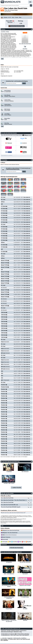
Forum (17, 17)
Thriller (7, 32)
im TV (10, 17)
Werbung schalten (15, 631)
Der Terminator (25, 472)
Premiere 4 (24, 190)
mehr (2, 59)
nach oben (4, 638)
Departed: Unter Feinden (25, 585)
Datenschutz (23, 631)
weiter (24, 83)
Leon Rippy (7, 114)
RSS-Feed (13, 635)
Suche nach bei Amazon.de (13, 513)
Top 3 (13, 17)
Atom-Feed (19, 635)
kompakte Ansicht (27, 135)
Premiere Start (11, 194)
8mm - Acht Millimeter (9, 574)
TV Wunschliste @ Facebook (7, 634)
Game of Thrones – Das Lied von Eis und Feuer (9, 621)
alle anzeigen (4, 180)
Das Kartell (25, 574)
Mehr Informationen (18, 520)
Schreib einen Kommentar (17, 548)
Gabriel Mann (7, 104)
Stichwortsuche (17, 638)
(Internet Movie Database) (9, 535)
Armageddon (9, 562)
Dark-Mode (26, 635)
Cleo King (7, 123)
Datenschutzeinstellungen (7, 632)
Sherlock (25, 620)
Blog (21, 632)
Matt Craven (7, 109)
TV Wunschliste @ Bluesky (23, 634)
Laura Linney (7, 100)
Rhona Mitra (7, 118)
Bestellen (25, 49)
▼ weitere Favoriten (16, 488)
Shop (20, 17)
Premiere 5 (4, 194)
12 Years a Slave (25, 597)
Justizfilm (3, 32)
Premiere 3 (17, 190)
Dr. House (25, 609)
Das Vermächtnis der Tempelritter (9, 598)
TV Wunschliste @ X (6, 635)
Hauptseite (10, 638)
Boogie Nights (9, 609)
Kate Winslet (7, 95)
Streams (6, 17)
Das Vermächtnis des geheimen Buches (9, 586)
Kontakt (9, 631)
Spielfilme (24, 638)
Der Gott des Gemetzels (25, 562)
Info (2, 17)
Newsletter (16, 632)
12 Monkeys (9, 472)
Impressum (4, 631)
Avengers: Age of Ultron (9, 483)
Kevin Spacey (7, 91)
